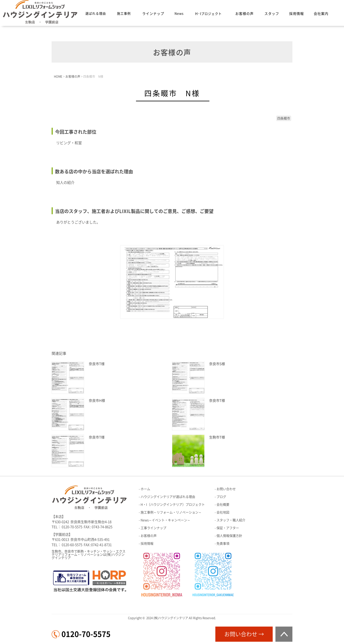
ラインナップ (153, 14)
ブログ (221, 497)
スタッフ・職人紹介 (231, 520)
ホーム (145, 489)
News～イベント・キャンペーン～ (165, 520)
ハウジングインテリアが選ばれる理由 (168, 497)
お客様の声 (244, 14)
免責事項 (223, 544)
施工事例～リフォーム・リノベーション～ (171, 512)
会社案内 (321, 14)
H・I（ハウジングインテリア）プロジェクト (173, 505)
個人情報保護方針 (229, 536)
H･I (208, 14)
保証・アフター (228, 528)
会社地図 (223, 512)
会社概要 (223, 505)
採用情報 (297, 14)
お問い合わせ (226, 489)
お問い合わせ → (244, 634)
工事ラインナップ (153, 528)
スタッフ (272, 14)
